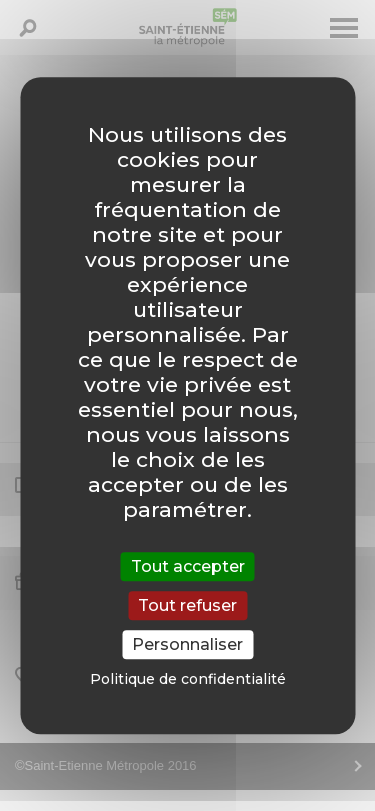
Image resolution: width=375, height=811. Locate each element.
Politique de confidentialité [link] (188, 679)
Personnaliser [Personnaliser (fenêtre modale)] (187, 644)
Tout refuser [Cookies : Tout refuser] (187, 605)
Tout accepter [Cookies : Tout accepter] (188, 566)
